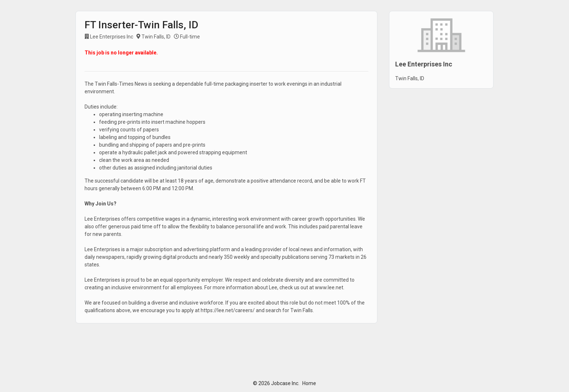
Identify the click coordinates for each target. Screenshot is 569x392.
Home (309, 383)
